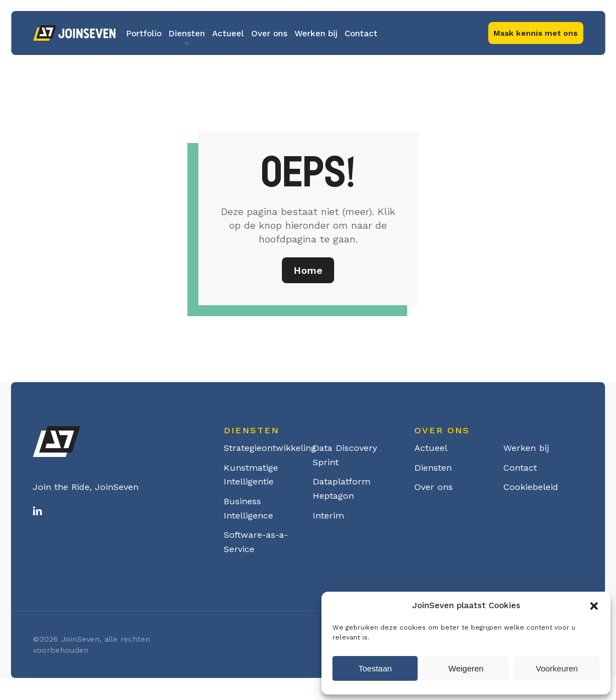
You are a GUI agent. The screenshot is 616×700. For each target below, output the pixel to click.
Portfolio (144, 34)
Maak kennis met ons (535, 33)
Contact (361, 34)
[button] (594, 606)
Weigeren (466, 668)
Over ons (269, 34)
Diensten (187, 34)
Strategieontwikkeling (270, 448)
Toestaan (375, 668)
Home (308, 270)
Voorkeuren (557, 668)
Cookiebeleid (531, 487)
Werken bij (316, 34)
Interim (328, 516)
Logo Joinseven (74, 33)
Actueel (228, 34)
